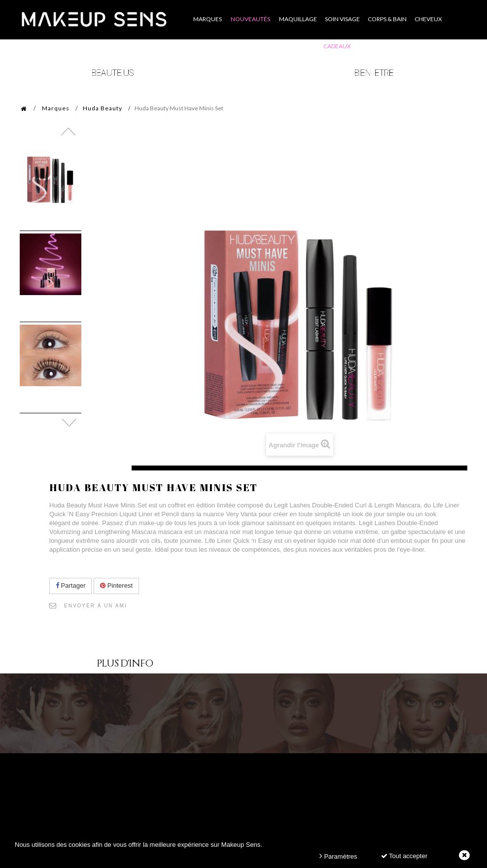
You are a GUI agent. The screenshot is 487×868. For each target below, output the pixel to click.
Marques (56, 108)
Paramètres (338, 856)
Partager (70, 585)
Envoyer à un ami (96, 606)
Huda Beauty (103, 108)
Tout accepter (404, 856)
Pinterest (116, 585)
